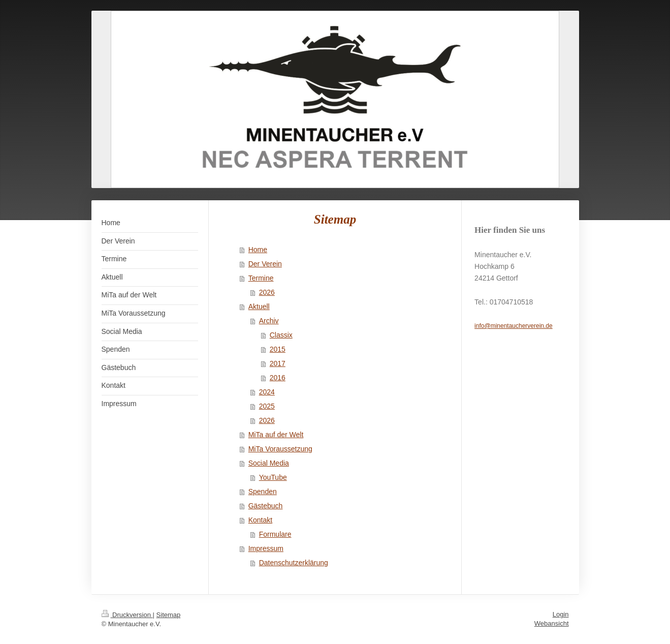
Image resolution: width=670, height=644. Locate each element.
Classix (281, 335)
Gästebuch (266, 506)
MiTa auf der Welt (276, 435)
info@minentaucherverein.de (514, 326)
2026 (267, 292)
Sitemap (169, 615)
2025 (267, 406)
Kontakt (260, 520)
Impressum (266, 548)
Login (561, 614)
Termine (261, 278)
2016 (278, 378)
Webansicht (552, 623)
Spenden (263, 492)
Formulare (275, 534)
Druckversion (127, 615)
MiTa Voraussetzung (280, 449)
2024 (267, 392)
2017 (278, 363)
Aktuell (259, 306)
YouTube (273, 477)
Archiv (269, 321)
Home (258, 250)
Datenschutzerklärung (294, 563)
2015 (278, 349)
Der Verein (265, 264)
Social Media (269, 463)
